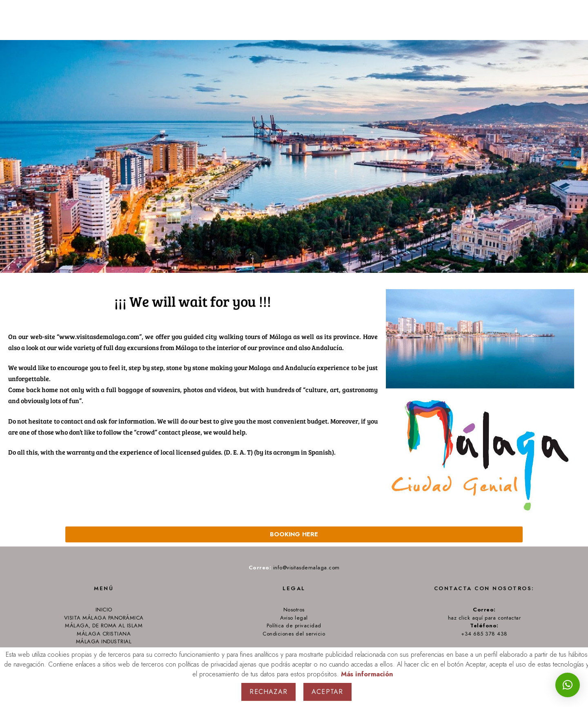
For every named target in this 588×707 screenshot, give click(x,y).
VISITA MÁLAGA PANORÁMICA (104, 618)
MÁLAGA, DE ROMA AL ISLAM (104, 626)
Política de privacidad (294, 626)
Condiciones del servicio (294, 634)
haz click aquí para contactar (484, 618)
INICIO (104, 610)
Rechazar (268, 692)
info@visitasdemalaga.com (305, 568)
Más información (367, 674)
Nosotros (294, 610)
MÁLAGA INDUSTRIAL (104, 642)
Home (439, 20)
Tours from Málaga (502, 20)
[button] (568, 685)
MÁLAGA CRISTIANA (104, 634)
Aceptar (327, 692)
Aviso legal (294, 618)
